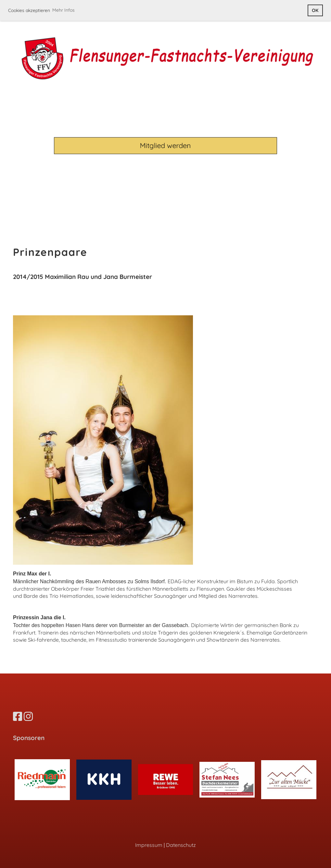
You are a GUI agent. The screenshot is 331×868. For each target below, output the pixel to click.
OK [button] (315, 10)
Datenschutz (181, 845)
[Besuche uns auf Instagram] (28, 716)
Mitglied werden (165, 145)
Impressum (149, 845)
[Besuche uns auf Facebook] (18, 716)
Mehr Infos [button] (64, 10)
